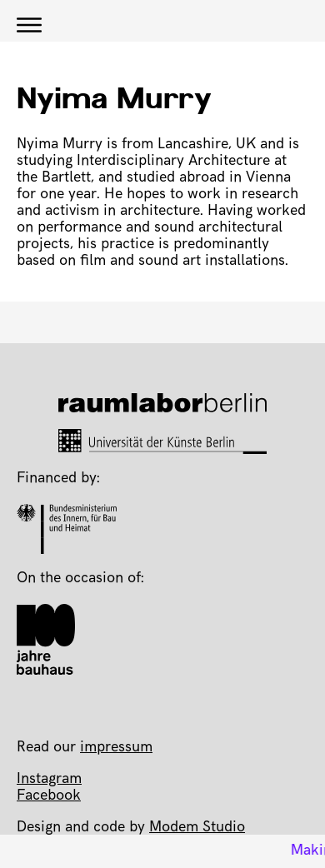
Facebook (49, 796)
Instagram (49, 780)
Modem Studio (197, 828)
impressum (116, 748)
